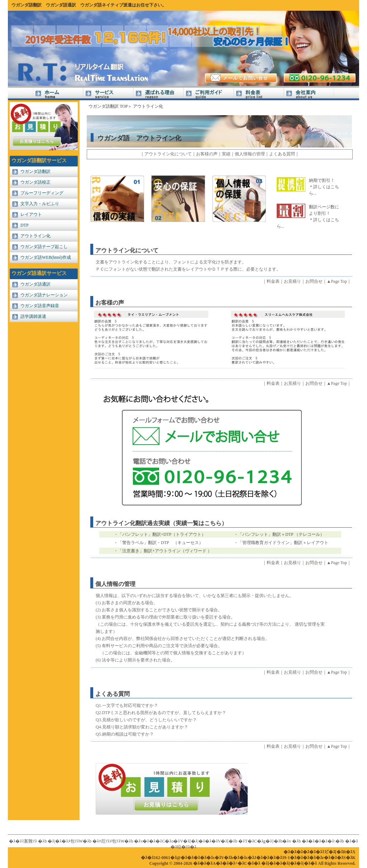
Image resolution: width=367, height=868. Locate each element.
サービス (108, 94)
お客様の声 (207, 154)
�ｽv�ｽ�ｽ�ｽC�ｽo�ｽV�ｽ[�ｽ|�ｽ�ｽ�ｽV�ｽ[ (181, 841)
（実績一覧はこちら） (199, 523)
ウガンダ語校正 (35, 182)
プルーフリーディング (42, 193)
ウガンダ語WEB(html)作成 (46, 257)
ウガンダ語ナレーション (44, 295)
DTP (25, 225)
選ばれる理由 (158, 94)
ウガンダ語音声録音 (40, 306)
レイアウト (31, 214)
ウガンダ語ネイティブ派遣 (106, 5)
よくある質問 (282, 154)
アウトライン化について (168, 154)
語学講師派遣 (33, 316)
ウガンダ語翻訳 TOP (108, 106)
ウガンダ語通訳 (61, 5)
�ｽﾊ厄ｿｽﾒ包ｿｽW (108, 841)
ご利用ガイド (209, 94)
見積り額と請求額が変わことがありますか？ (145, 727)
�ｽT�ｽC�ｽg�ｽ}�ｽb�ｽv (265, 841)
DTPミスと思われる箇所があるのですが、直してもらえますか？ (164, 713)
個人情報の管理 (250, 154)
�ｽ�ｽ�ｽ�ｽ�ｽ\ (318, 841)
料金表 (259, 94)
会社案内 (309, 94)
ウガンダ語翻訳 (27, 5)
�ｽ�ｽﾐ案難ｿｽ (23, 841)
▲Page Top (337, 281)
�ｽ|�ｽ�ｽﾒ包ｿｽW (65, 841)
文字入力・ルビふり (40, 204)
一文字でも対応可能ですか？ (130, 705)
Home (58, 94)
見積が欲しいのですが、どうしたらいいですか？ (149, 720)
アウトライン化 (35, 236)
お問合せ (314, 281)
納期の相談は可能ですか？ (128, 734)
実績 (226, 154)
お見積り (292, 281)
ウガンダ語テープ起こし (44, 247)
